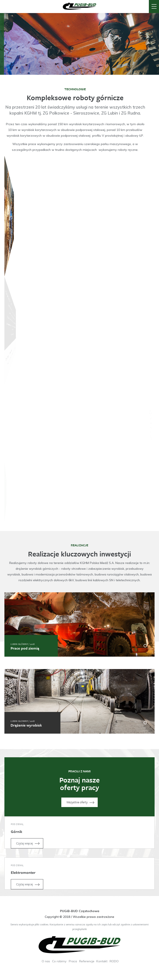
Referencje (87, 961)
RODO (114, 961)
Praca (73, 961)
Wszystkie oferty (81, 802)
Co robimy (59, 961)
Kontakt (102, 961)
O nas (46, 961)
